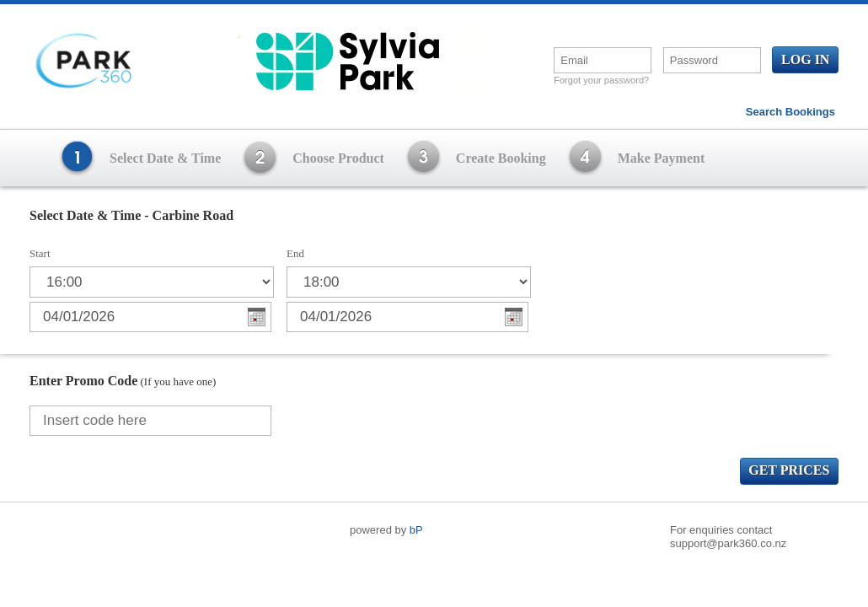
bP (416, 530)
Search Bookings (790, 112)
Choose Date (257, 317)
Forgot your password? (601, 80)
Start (40, 253)
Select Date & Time (165, 158)
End (295, 253)
